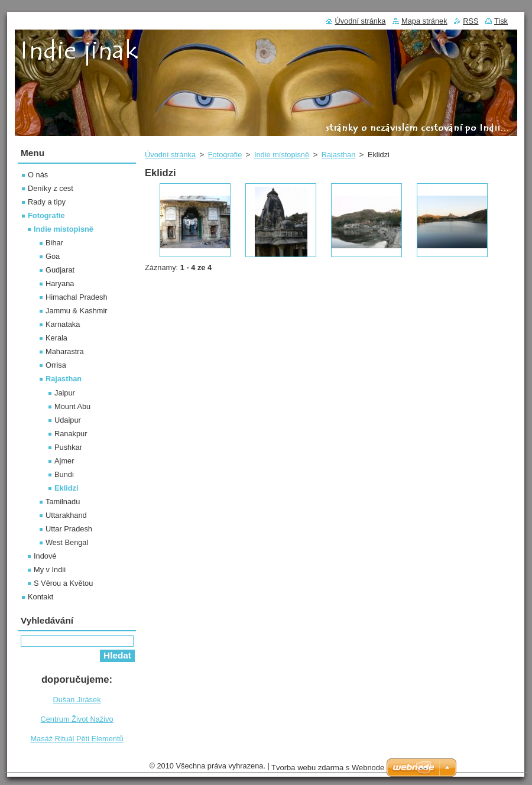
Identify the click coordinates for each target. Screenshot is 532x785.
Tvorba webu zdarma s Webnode (328, 768)
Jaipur (65, 393)
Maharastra (65, 351)
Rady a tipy (47, 202)
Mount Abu (72, 406)
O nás (38, 175)
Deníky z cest (51, 188)
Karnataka (63, 324)
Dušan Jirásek (77, 700)
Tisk (501, 21)
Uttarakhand (66, 515)
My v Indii (50, 570)
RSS (471, 21)
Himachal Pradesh (77, 297)
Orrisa (56, 365)
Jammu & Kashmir (77, 311)
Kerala (56, 338)
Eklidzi (66, 488)
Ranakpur (71, 434)
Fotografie (225, 155)
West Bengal (67, 542)
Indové (45, 556)
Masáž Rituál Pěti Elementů (77, 739)
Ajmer (64, 461)
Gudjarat (60, 270)
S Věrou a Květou (63, 583)
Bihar (54, 243)
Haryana (60, 283)
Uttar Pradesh (69, 529)
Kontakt (40, 597)
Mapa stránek (424, 21)
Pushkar (68, 447)
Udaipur (68, 420)
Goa (53, 256)
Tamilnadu (63, 502)
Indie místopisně (282, 155)
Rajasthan (339, 155)
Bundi (64, 474)
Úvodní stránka (170, 155)
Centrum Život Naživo (77, 719)
